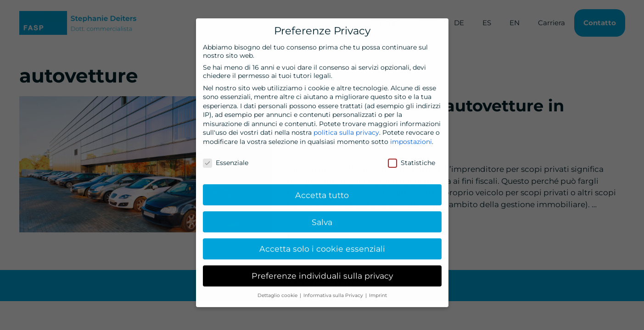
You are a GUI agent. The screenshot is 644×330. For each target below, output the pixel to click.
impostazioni (411, 137)
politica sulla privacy (346, 128)
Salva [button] (322, 217)
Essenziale (226, 158)
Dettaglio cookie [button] (278, 291)
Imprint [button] (378, 291)
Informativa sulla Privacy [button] (334, 291)
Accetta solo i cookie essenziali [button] (322, 244)
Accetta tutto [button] (322, 190)
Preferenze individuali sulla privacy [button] (322, 271)
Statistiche (412, 158)
